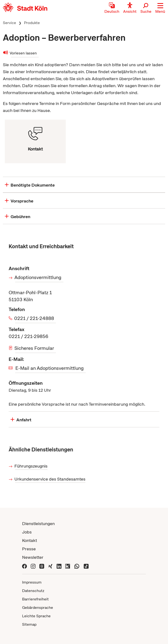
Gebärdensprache (38, 608)
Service (9, 23)
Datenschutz (33, 591)
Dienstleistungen (38, 524)
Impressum (32, 582)
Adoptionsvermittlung (38, 277)
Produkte (32, 23)
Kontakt (30, 540)
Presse (29, 549)
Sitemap (29, 624)
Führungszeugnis (31, 466)
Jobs (27, 532)
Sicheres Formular (35, 348)
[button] (160, 8)
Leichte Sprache (36, 616)
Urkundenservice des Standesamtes (50, 479)
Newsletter (33, 557)
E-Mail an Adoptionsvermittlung (50, 368)
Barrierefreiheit (35, 599)
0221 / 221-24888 (35, 318)
